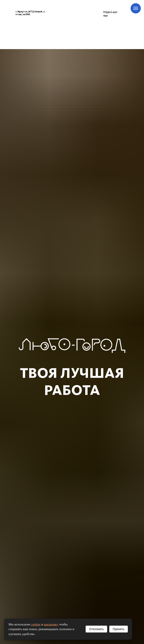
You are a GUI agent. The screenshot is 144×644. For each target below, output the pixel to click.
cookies (36, 624)
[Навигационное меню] (136, 8)
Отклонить (96, 629)
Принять (119, 629)
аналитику (51, 624)
